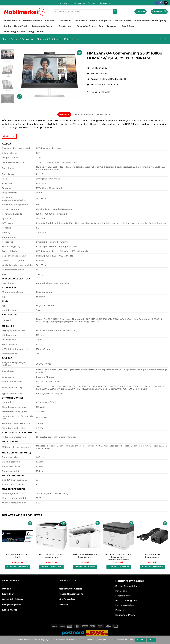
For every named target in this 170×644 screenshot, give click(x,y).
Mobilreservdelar (33, 21)
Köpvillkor (8, 594)
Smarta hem (66, 26)
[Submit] (115, 12)
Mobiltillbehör (12, 21)
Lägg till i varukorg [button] (18, 567)
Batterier (51, 21)
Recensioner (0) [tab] (104, 114)
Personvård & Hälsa (87, 26)
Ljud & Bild (81, 21)
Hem (5, 39)
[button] (140, 12)
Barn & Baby (129, 26)
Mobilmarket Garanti (71, 589)
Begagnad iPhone (125, 615)
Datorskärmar (72, 39)
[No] (166, 641)
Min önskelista (67, 599)
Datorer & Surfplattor (44, 26)
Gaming (7, 26)
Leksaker (113, 26)
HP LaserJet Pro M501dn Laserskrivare (51, 556)
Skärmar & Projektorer (49, 39)
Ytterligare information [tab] (83, 114)
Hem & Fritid (22, 26)
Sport (102, 26)
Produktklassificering (71, 594)
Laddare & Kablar (122, 21)
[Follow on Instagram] (161, 3)
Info (152, 640)
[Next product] (160, 39)
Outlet (40, 32)
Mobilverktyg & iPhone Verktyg (19, 32)
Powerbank (65, 21)
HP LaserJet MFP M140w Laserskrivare (85, 556)
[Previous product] (165, 39)
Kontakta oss (10, 610)
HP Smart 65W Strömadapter (152, 556)
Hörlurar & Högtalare (100, 21)
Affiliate (63, 605)
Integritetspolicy (12, 605)
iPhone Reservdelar (126, 586)
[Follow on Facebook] (157, 3)
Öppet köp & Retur (13, 599)
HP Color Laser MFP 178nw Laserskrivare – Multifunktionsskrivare (119, 557)
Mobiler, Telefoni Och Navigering (150, 21)
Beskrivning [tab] (64, 114)
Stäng (140, 640)
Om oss (6, 589)
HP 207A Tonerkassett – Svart (18, 556)
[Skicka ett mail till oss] (166, 3)
